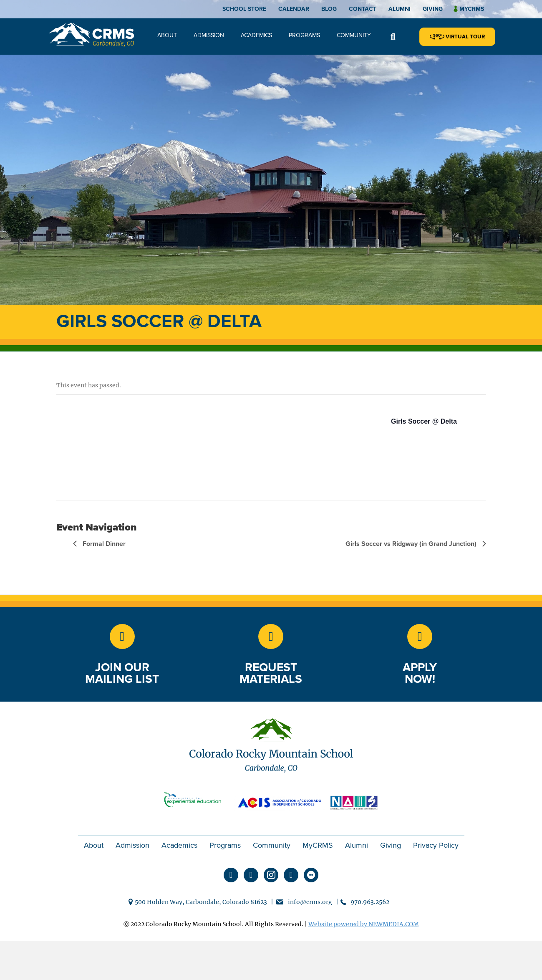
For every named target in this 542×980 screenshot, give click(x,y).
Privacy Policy (436, 845)
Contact (363, 9)
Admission (209, 35)
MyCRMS (318, 845)
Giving (433, 9)
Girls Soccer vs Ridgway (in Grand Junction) (412, 544)
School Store (244, 9)
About (167, 35)
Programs (304, 35)
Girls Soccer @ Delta (424, 421)
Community (354, 35)
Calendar (294, 9)
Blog (329, 9)
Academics (256, 35)
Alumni (400, 9)
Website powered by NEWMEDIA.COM (364, 924)
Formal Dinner (103, 544)
